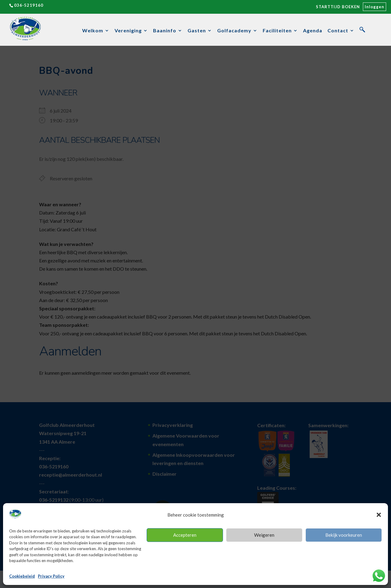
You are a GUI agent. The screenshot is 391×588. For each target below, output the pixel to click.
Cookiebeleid (22, 576)
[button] (379, 515)
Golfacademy (234, 31)
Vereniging (128, 31)
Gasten (197, 31)
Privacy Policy (51, 576)
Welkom (93, 31)
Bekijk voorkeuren (344, 535)
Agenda (313, 31)
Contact (338, 31)
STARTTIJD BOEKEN (338, 7)
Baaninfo (165, 31)
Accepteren (185, 535)
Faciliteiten (277, 31)
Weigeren (264, 535)
